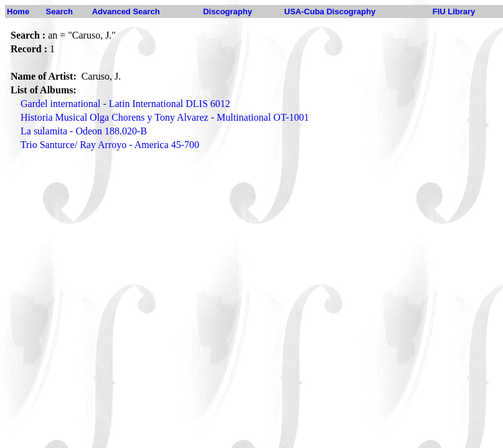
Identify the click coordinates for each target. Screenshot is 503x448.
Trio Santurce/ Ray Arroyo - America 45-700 (110, 145)
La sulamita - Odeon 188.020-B (84, 131)
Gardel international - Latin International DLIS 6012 (125, 104)
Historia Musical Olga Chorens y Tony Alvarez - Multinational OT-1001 (165, 117)
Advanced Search (126, 12)
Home (18, 12)
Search (59, 12)
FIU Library (454, 12)
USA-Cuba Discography (330, 12)
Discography (228, 12)
